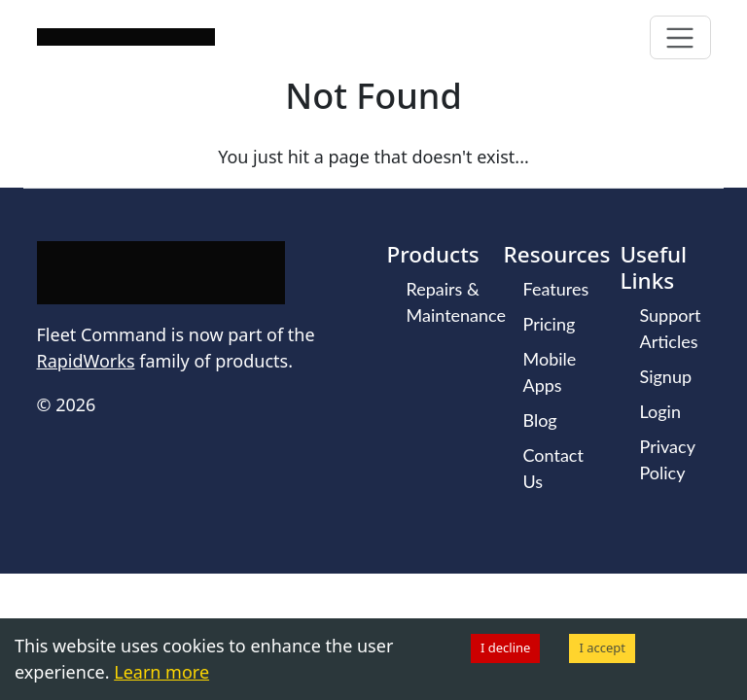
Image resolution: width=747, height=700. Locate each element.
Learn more (161, 672)
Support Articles (671, 328)
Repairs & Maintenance (457, 302)
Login (660, 411)
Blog (540, 420)
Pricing (550, 324)
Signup (666, 376)
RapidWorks (86, 361)
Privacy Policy (668, 459)
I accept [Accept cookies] (602, 647)
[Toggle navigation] (680, 37)
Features (556, 289)
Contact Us (553, 468)
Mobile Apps (550, 372)
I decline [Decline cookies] (505, 647)
